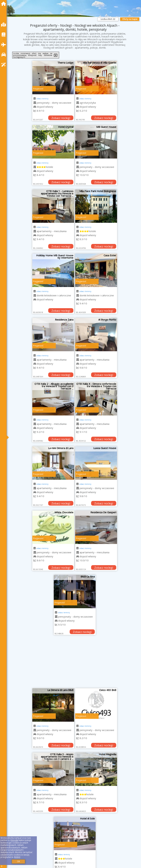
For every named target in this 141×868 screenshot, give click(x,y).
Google (14, 840)
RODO (17, 857)
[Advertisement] (75, 663)
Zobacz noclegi (61, 118)
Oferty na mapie (130, 19)
